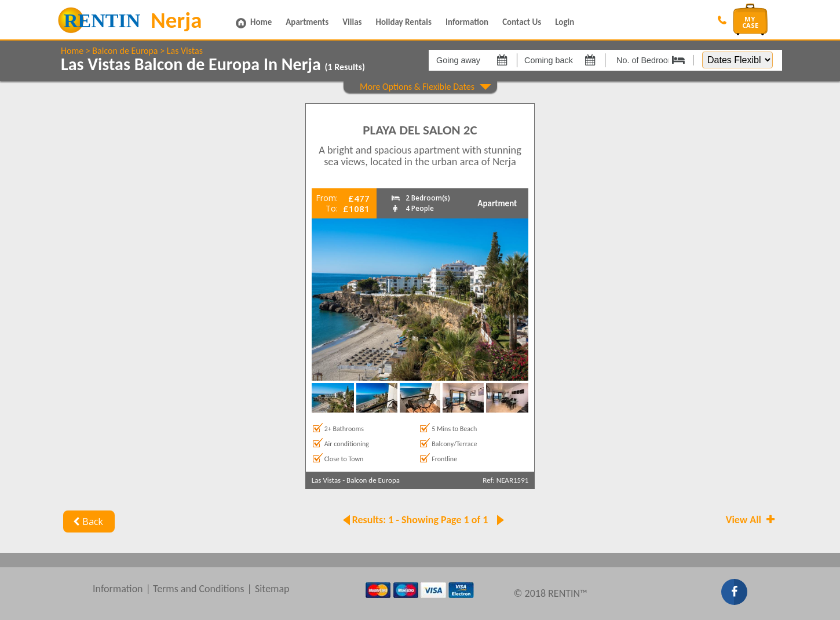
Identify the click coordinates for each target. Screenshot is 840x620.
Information (467, 22)
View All (751, 520)
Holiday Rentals (404, 22)
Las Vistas (185, 51)
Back (87, 521)
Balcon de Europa (125, 51)
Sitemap (272, 589)
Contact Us (522, 22)
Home (261, 22)
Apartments (307, 22)
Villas (352, 22)
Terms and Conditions (199, 589)
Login (565, 22)
